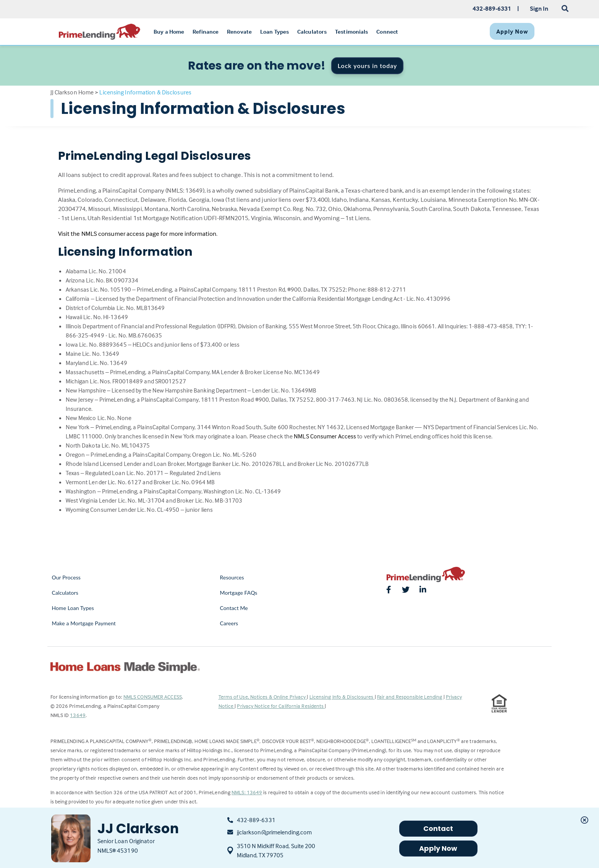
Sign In (539, 8)
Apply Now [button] (438, 848)
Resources (232, 577)
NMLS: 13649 (247, 792)
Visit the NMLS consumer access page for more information (137, 234)
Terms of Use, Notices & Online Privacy (263, 697)
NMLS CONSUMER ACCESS (153, 697)
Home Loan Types (73, 608)
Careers (229, 623)
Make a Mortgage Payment (84, 623)
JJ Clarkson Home (72, 92)
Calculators (65, 593)
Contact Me (234, 608)
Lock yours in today (367, 66)
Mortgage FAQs (239, 593)
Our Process (66, 577)
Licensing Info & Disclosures (342, 697)
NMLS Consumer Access (325, 436)
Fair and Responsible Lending (410, 697)
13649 (78, 715)
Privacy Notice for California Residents (281, 706)
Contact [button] (438, 828)
